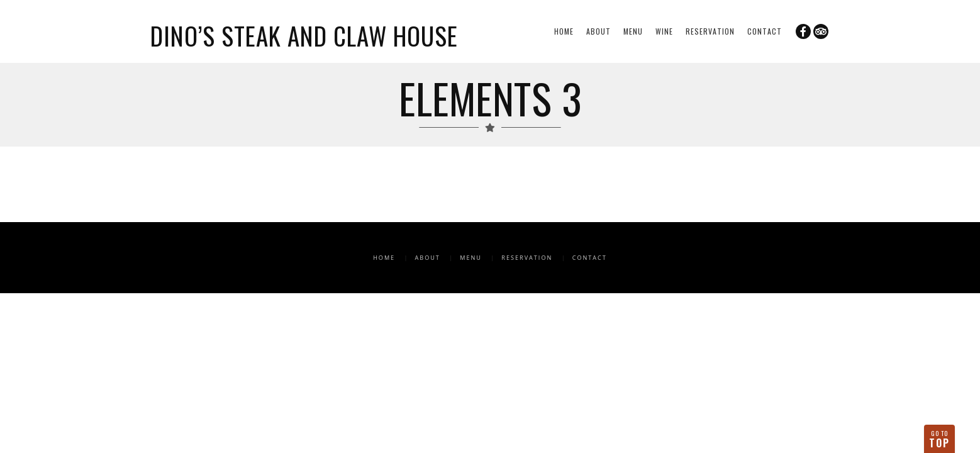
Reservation (710, 31)
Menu (633, 31)
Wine (664, 31)
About (599, 31)
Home (564, 31)
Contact (765, 31)
